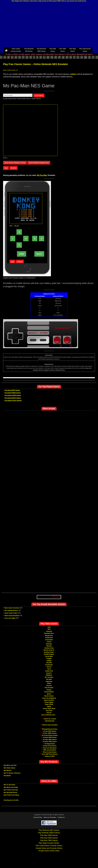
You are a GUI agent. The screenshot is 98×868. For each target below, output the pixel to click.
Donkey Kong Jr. (49, 650)
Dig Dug (49, 646)
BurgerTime (49, 635)
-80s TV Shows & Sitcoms (12, 773)
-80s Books (7, 776)
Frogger (49, 658)
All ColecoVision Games (50, 735)
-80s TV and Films (9, 785)
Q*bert (49, 694)
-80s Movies (7, 770)
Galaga (49, 661)
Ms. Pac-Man (49, 677)
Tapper (49, 706)
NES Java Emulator (50, 750)
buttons (73, 74)
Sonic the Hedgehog (49, 698)
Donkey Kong (49, 648)
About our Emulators (50, 748)
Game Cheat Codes (11, 613)
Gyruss (49, 667)
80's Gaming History (11, 610)
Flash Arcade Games (50, 752)
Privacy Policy (38, 817)
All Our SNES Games (50, 733)
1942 (49, 627)
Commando (49, 640)
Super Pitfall (49, 704)
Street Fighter (49, 702)
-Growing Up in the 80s (11, 800)
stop (6, 168)
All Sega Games (50, 744)
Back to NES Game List (10, 70)
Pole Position (49, 688)
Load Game (39, 95)
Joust (49, 669)
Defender (49, 644)
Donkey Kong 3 (49, 652)
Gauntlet (49, 663)
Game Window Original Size (39, 163)
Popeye (49, 690)
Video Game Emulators (12, 616)
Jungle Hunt (49, 671)
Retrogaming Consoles (50, 729)
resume (13, 168)
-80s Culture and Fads (11, 790)
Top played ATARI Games (13, 395)
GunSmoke (49, 665)
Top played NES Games (12, 390)
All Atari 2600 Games (50, 737)
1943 (49, 629)
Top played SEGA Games (13, 398)
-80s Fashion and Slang (11, 795)
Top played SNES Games (13, 393)
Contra (49, 642)
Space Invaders (49, 700)
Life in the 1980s (10, 618)
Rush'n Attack (49, 696)
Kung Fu (49, 673)
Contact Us (61, 817)
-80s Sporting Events (10, 792)
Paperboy (49, 681)
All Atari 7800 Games (50, 742)
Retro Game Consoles (12, 608)
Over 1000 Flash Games (50, 754)
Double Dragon (49, 654)
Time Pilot (49, 711)
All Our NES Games (50, 731)
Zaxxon (49, 713)
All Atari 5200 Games (50, 740)
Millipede (49, 675)
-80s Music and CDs (10, 765)
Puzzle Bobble (49, 692)
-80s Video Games (9, 768)
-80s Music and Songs (11, 787)
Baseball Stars (49, 633)
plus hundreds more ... (49, 715)
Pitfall (49, 683)
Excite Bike (49, 656)
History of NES (50, 756)
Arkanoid (49, 631)
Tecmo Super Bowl (49, 708)
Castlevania (49, 638)
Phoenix (49, 686)
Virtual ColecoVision (50, 746)
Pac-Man (49, 679)
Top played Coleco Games (13, 400)
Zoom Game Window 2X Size (15, 163)
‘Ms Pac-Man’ (42, 175)
